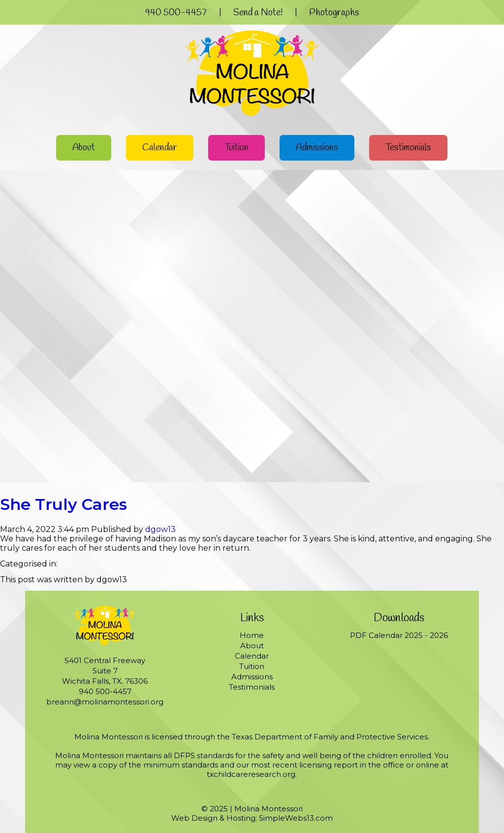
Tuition (236, 148)
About (84, 148)
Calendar (160, 148)
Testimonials (408, 148)
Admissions (317, 148)
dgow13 (160, 529)
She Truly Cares (63, 504)
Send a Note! (258, 13)
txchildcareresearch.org (251, 774)
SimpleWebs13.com (296, 818)
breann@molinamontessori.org (105, 702)
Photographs (334, 13)
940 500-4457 (176, 13)
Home (252, 635)
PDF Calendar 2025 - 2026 (399, 635)
